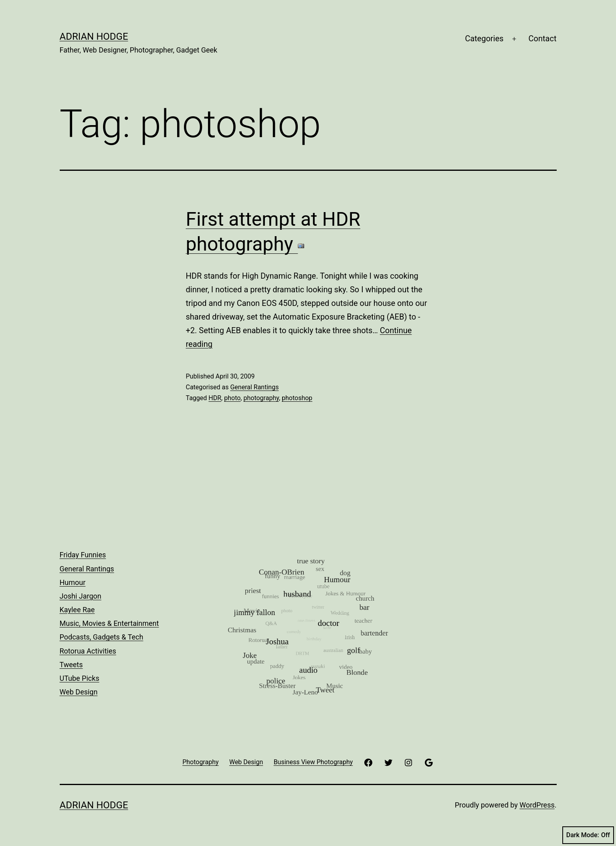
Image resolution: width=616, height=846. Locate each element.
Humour (73, 582)
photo (232, 398)
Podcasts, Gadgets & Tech (102, 637)
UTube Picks (80, 678)
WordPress (537, 805)
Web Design (79, 692)
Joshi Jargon (81, 596)
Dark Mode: (588, 835)
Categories (484, 38)
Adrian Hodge (94, 36)
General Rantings (254, 387)
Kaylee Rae (77, 610)
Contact (543, 38)
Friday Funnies (83, 555)
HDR (215, 398)
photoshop (297, 398)
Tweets (71, 665)
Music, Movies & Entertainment (109, 623)
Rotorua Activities (88, 651)
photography (261, 398)
